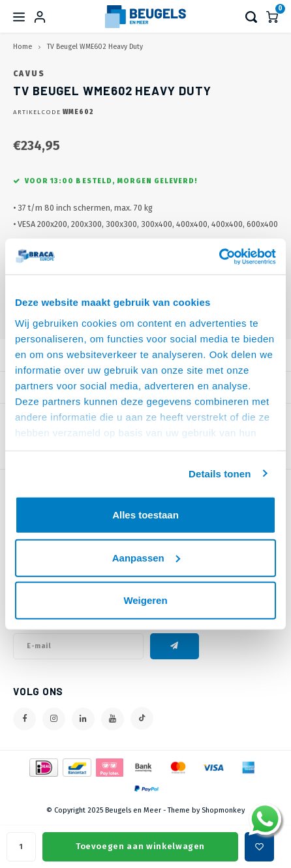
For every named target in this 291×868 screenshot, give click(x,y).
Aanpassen (146, 557)
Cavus (29, 74)
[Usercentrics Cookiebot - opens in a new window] (219, 256)
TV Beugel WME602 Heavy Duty (95, 47)
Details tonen (220, 473)
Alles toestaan (145, 515)
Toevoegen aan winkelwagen (140, 846)
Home (23, 47)
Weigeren (145, 600)
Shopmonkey (223, 810)
